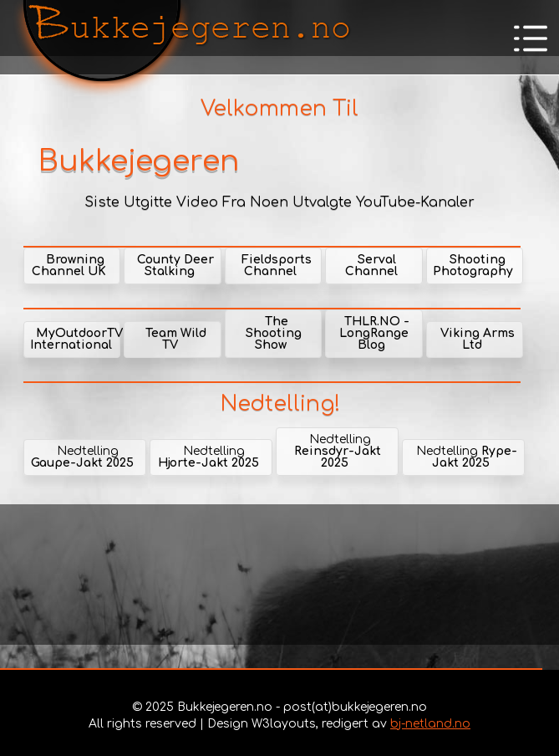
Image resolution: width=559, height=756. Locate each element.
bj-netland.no (430, 724)
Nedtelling (82, 457)
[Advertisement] (279, 575)
